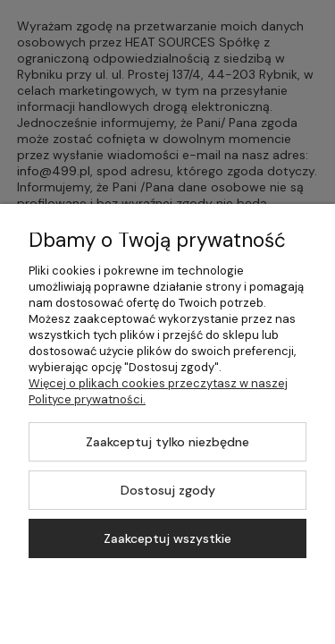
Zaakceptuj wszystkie (167, 538)
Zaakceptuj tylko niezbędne (167, 442)
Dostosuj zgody (168, 490)
